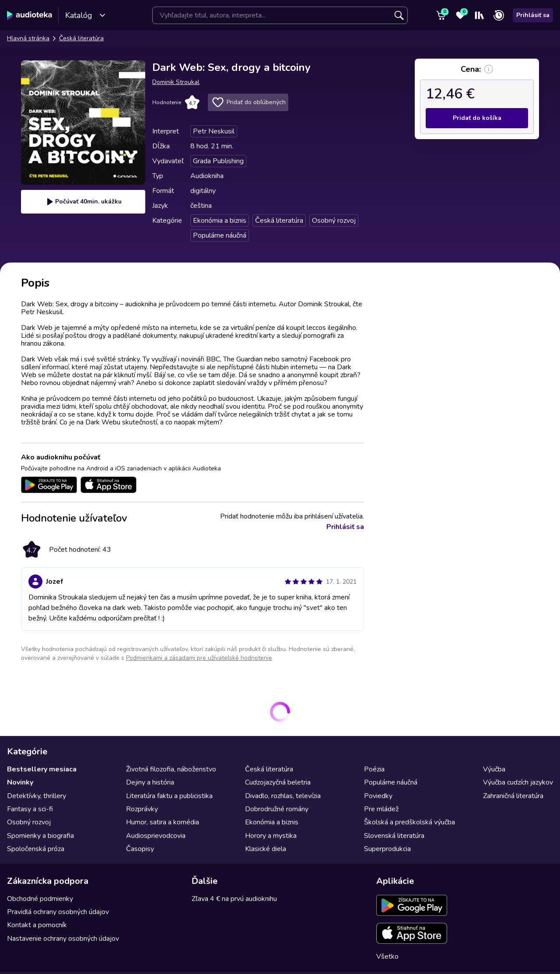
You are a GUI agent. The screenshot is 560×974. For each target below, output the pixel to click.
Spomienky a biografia (40, 836)
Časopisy (140, 849)
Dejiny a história (150, 782)
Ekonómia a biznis (220, 221)
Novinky (20, 782)
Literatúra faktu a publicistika (169, 796)
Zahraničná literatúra (513, 796)
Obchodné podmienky (40, 899)
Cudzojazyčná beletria (278, 782)
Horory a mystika (271, 836)
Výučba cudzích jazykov (518, 782)
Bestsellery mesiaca (42, 769)
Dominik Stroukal (176, 82)
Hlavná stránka (28, 38)
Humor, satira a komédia (163, 822)
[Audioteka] (30, 15)
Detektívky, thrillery (37, 796)
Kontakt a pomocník (37, 925)
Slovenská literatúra (394, 836)
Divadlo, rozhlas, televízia (283, 796)
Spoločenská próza (36, 849)
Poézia (374, 769)
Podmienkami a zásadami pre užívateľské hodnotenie (199, 658)
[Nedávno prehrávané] (499, 15)
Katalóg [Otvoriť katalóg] (86, 15)
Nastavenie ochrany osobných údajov (63, 939)
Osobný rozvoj (334, 221)
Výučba (494, 769)
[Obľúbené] (460, 15)
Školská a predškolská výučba (409, 822)
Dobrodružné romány (277, 809)
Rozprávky (142, 809)
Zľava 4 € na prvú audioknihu (234, 899)
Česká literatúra (81, 38)
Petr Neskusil (214, 131)
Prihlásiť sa (533, 15)
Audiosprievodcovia (156, 836)
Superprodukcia (387, 849)
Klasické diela (266, 849)
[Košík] (441, 15)
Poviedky (378, 796)
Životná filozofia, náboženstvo (171, 769)
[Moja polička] (479, 15)
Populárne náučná (220, 235)
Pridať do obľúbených (248, 102)
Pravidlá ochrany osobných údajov (58, 912)
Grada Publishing (218, 161)
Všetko (387, 956)
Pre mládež (381, 809)
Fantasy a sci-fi (30, 809)
